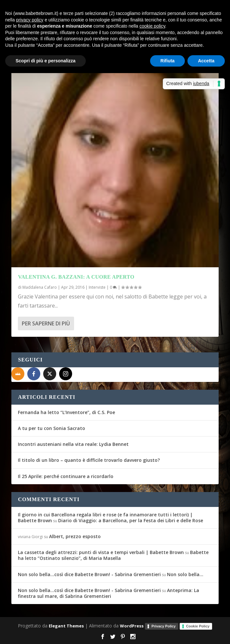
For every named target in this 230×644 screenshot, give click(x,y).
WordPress (132, 626)
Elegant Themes (66, 626)
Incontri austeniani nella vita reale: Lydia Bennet (73, 444)
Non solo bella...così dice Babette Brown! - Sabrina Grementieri (89, 574)
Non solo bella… (185, 574)
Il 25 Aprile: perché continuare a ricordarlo (66, 476)
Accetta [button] (206, 61)
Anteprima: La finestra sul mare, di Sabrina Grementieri (109, 593)
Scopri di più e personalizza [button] (45, 61)
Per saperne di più (46, 323)
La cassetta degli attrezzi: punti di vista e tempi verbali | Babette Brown (101, 552)
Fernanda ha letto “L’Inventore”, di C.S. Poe (66, 412)
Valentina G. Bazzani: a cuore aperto (76, 277)
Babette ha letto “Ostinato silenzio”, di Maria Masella (113, 555)
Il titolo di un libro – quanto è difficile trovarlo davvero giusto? (89, 460)
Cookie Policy (198, 626)
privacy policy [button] (30, 20)
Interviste (97, 287)
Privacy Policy (164, 626)
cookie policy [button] (152, 26)
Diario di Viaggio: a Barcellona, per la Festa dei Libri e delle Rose (131, 520)
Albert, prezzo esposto (75, 536)
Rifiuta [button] (168, 61)
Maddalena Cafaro (40, 287)
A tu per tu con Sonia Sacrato (51, 428)
